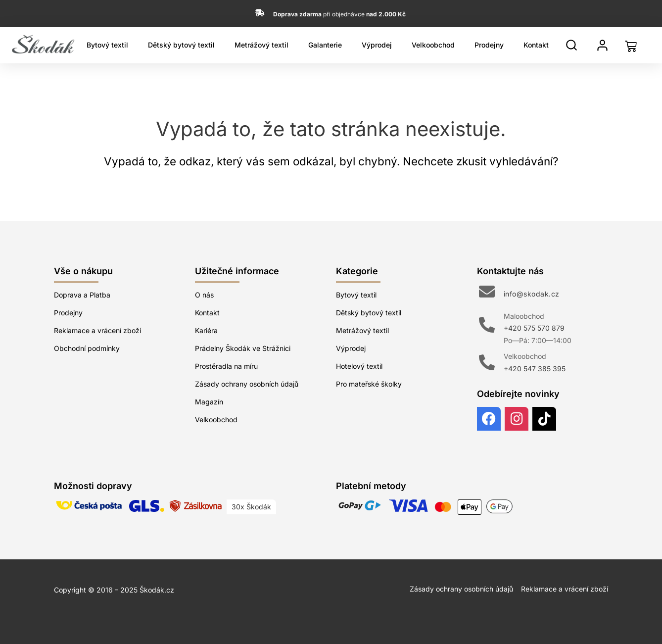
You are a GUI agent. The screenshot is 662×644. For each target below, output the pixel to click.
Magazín (209, 402)
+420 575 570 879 (534, 328)
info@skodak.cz (532, 294)
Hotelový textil (359, 366)
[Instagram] (517, 419)
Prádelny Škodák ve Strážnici (243, 348)
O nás (204, 295)
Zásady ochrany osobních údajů (247, 384)
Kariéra (206, 330)
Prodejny (489, 45)
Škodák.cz (157, 590)
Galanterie (325, 45)
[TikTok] (544, 419)
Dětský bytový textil (181, 45)
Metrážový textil (261, 45)
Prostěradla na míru (226, 366)
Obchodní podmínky (87, 348)
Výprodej (377, 45)
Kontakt (536, 45)
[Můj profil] (602, 45)
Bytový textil (107, 45)
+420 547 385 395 (535, 369)
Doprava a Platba (82, 295)
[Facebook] (489, 419)
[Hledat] (571, 45)
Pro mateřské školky (369, 384)
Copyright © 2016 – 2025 (97, 590)
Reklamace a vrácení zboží (97, 330)
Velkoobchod (433, 45)
